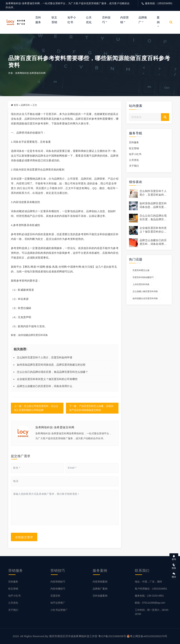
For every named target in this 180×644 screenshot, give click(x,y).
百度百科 (55, 596)
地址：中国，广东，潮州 (148, 582)
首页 (16, 105)
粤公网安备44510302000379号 (147, 636)
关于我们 (134, 166)
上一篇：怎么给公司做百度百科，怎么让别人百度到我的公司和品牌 (36, 408)
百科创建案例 (100, 596)
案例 (158, 20)
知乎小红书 (72, 20)
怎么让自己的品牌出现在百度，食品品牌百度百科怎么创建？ (52, 372)
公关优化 (89, 20)
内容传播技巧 (58, 589)
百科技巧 (106, 20)
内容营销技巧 (58, 582)
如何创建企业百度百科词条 (145, 298)
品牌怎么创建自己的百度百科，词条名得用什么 (45, 386)
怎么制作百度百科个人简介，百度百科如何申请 (45, 357)
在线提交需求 (24, 537)
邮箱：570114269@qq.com (150, 603)
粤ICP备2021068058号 (112, 636)
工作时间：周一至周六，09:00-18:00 (152, 612)
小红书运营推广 (59, 610)
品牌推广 (143, 20)
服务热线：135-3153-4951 (149, 596)
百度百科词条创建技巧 (143, 277)
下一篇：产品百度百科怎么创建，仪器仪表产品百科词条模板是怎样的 (91, 408)
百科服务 (38, 20)
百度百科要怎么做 (141, 270)
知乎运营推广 (58, 603)
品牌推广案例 (100, 589)
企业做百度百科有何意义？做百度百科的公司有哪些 (47, 379)
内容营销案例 (100, 582)
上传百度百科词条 (141, 284)
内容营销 (124, 20)
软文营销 (54, 20)
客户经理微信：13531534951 (151, 589)
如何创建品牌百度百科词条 (33, 335)
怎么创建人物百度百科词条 (145, 291)
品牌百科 (25, 105)
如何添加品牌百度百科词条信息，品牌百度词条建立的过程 (51, 365)
